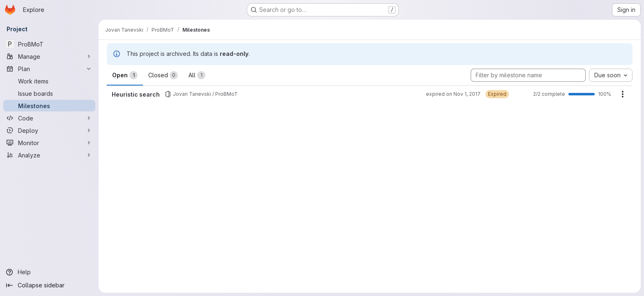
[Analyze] (49, 155)
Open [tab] (125, 75)
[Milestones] (49, 106)
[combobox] (611, 75)
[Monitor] (49, 143)
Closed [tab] (163, 75)
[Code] (49, 118)
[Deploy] (49, 130)
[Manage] (49, 56)
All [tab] (197, 75)
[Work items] (49, 81)
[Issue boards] (49, 93)
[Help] (49, 272)
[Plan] (49, 69)
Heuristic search (136, 94)
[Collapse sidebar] (49, 285)
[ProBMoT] (49, 44)
